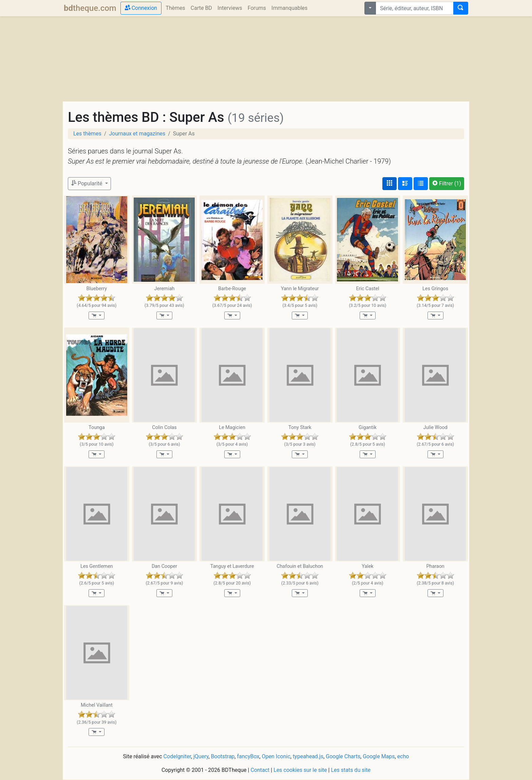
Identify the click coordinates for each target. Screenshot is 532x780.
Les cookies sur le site (300, 770)
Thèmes (175, 8)
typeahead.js (308, 756)
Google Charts (343, 756)
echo (403, 756)
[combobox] (415, 8)
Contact (260, 770)
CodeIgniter (177, 756)
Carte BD (201, 8)
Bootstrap (223, 756)
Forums (257, 8)
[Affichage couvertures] (389, 184)
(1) (447, 183)
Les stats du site (351, 770)
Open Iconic (276, 756)
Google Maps (379, 756)
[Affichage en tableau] (421, 184)
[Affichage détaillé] (405, 184)
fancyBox (248, 756)
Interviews (230, 8)
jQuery (201, 756)
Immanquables (289, 8)
